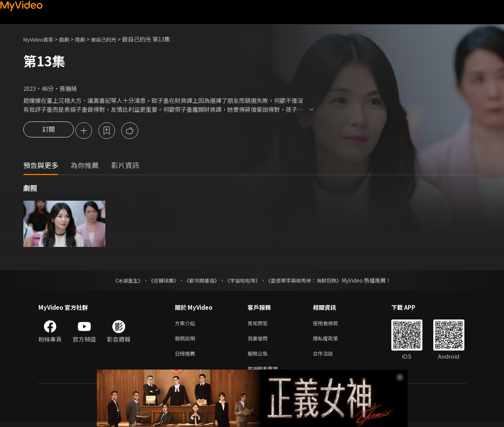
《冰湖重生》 (121, 281)
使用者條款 (332, 324)
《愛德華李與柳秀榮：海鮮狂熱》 (309, 281)
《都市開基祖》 (200, 281)
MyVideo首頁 (41, 39)
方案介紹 (187, 324)
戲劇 (70, 39)
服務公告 (259, 357)
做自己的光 (114, 39)
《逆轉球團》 (159, 281)
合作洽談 (329, 357)
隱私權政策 (332, 341)
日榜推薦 (187, 357)
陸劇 (88, 39)
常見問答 (259, 324)
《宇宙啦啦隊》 (244, 281)
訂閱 (49, 131)
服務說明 (187, 341)
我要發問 (259, 341)
